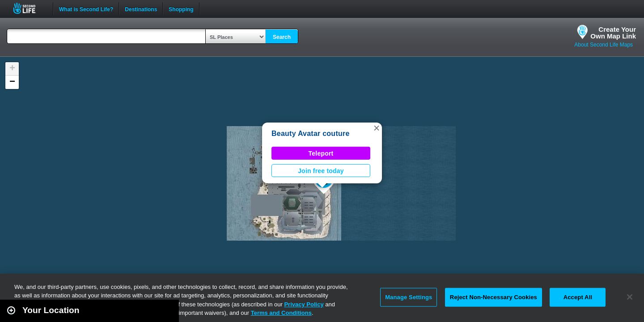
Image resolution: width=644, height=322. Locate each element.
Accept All (578, 297)
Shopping (181, 8)
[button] (377, 128)
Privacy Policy (304, 304)
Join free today (321, 171)
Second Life (29, 8)
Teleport (321, 153)
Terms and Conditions (281, 313)
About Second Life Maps (604, 45)
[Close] (630, 297)
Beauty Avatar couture (311, 133)
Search (282, 37)
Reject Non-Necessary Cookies (494, 297)
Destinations (141, 8)
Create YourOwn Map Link (613, 33)
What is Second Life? (86, 8)
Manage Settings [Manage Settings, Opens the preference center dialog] (409, 297)
